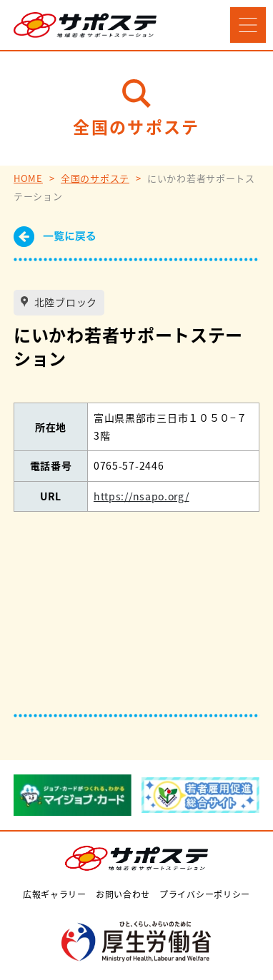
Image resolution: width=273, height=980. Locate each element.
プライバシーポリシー (205, 894)
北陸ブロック (64, 302)
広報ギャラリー (55, 894)
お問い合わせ (123, 894)
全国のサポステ (95, 178)
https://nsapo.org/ (142, 496)
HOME (28, 178)
